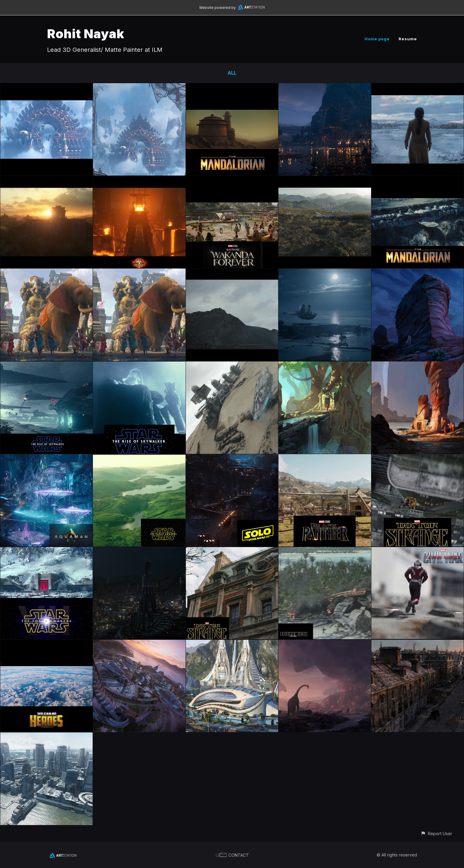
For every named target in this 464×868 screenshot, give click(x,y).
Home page (377, 39)
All (232, 73)
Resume (408, 39)
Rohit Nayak (86, 34)
